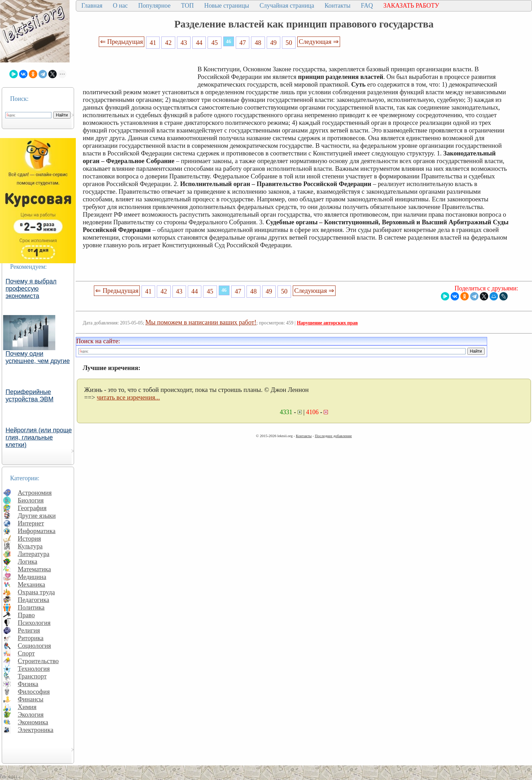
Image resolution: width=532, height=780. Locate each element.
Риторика (31, 638)
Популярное (155, 6)
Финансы (31, 699)
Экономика (33, 722)
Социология (34, 646)
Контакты (337, 6)
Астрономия (35, 493)
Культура (30, 546)
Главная (92, 6)
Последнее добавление (333, 436)
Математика (34, 569)
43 (184, 43)
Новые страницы (227, 6)
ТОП (188, 6)
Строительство (38, 661)
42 (168, 43)
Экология (31, 714)
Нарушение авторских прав (327, 323)
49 (273, 43)
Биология (31, 500)
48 (258, 43)
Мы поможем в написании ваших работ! (201, 322)
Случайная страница (287, 6)
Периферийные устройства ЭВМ (30, 396)
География (32, 508)
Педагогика (34, 600)
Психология (34, 623)
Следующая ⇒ (319, 42)
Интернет (31, 523)
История (29, 538)
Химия (27, 707)
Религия (29, 630)
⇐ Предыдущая (122, 42)
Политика (31, 607)
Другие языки (37, 516)
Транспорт (32, 676)
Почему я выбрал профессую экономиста (31, 289)
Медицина (32, 577)
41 (153, 43)
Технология (34, 669)
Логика (27, 561)
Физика (28, 684)
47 (243, 43)
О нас (120, 6)
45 (215, 43)
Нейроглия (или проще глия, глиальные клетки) (39, 437)
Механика (31, 584)
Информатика (37, 531)
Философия (34, 691)
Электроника (36, 730)
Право (26, 615)
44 (199, 43)
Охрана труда (36, 592)
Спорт (26, 653)
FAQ (367, 6)
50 (289, 43)
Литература (34, 554)
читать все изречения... (128, 397)
